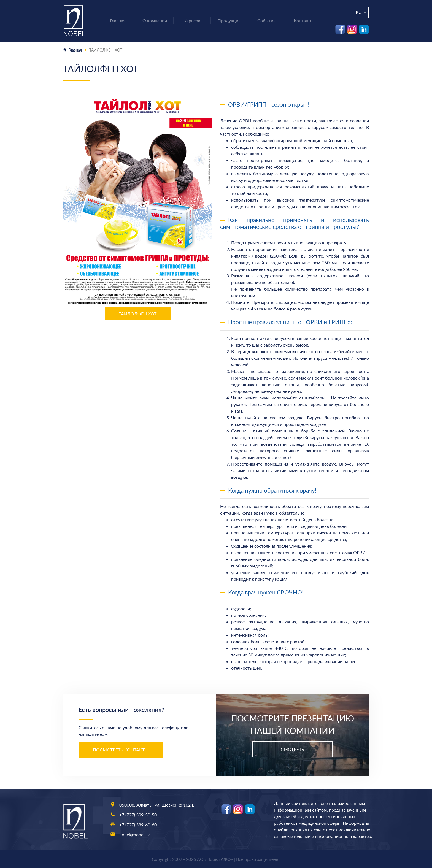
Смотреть (292, 749)
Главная (75, 50)
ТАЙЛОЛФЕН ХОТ (138, 314)
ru (359, 12)
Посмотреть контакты (121, 750)
